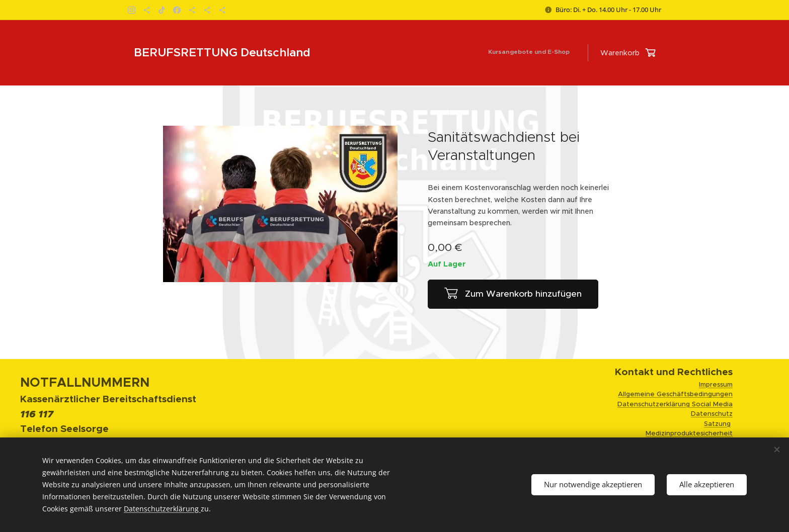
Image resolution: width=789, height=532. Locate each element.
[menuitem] (572, 53)
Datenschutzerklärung (162, 509)
